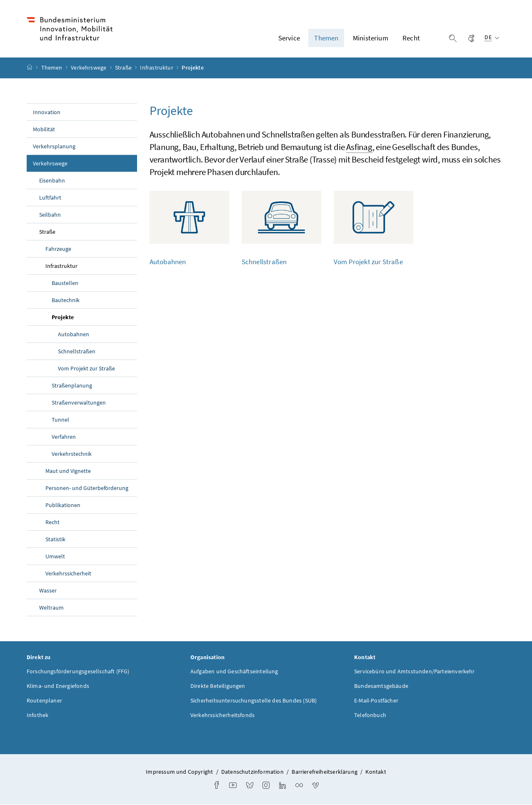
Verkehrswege (89, 68)
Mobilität (44, 129)
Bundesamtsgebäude (381, 686)
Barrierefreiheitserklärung (325, 772)
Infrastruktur (157, 68)
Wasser (48, 590)
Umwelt (55, 556)
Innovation (47, 112)
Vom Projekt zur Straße (86, 368)
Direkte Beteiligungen (218, 686)
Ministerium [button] (371, 38)
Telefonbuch (370, 715)
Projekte (82, 317)
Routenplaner (44, 700)
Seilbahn (50, 215)
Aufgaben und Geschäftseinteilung (234, 671)
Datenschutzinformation (252, 772)
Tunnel (60, 420)
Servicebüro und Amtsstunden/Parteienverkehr (415, 671)
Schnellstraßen (77, 351)
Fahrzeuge (58, 249)
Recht (52, 522)
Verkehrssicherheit (68, 573)
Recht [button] (411, 38)
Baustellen (65, 283)
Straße (124, 68)
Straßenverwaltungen (79, 402)
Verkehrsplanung (54, 146)
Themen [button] (326, 38)
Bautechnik (66, 300)
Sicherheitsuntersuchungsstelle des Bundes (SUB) (254, 700)
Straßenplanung (72, 385)
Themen (52, 68)
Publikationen (63, 505)
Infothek (37, 715)
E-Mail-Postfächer (376, 700)
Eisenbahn (52, 180)
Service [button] (289, 38)
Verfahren (64, 437)
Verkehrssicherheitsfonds (222, 715)
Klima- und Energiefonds (58, 686)
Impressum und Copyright (179, 772)
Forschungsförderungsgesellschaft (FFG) (78, 671)
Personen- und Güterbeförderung (87, 488)
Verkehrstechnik (72, 454)
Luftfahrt (50, 197)
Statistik (55, 539)
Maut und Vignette (68, 471)
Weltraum (51, 607)
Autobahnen (74, 334)
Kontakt (376, 772)
